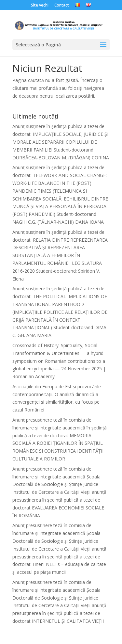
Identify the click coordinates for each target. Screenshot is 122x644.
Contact (62, 6)
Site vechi (40, 6)
